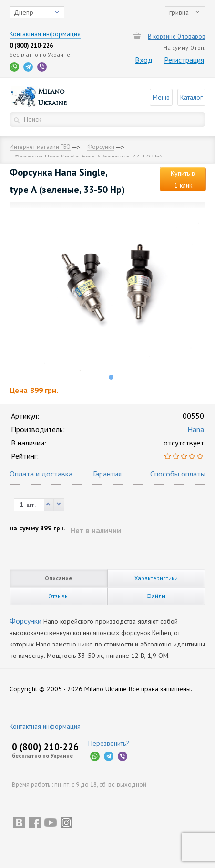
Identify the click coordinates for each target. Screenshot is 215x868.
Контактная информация (45, 726)
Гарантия (107, 474)
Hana (196, 429)
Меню (161, 97)
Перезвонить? (109, 743)
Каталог (191, 97)
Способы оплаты (178, 474)
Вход (144, 60)
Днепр (24, 12)
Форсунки (26, 621)
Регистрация (184, 60)
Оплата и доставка (41, 474)
